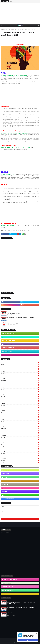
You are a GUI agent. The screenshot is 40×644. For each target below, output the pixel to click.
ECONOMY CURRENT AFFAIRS (9, 341)
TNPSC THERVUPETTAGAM (7, 38)
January (20, 371)
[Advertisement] (21, 13)
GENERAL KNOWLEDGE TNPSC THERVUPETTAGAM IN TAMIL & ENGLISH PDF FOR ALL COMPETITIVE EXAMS (23, 313)
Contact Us (14, 640)
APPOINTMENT (6, 474)
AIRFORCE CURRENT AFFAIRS (9, 333)
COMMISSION (6, 481)
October (20, 378)
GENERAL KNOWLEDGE (8, 231)
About (10, 640)
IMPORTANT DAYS (16, 231)
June (20, 387)
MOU (4, 495)
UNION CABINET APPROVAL (9, 499)
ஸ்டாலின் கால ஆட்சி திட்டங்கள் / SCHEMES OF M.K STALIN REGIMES (21, 317)
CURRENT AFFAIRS (7, 583)
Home (2, 29)
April (20, 364)
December (20, 374)
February (20, 369)
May (20, 362)
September (20, 380)
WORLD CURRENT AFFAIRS (9, 355)
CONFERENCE (6, 484)
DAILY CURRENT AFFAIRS (8, 587)
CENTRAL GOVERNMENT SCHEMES (10, 580)
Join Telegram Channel (28, 640)
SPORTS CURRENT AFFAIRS (9, 348)
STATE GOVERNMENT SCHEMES (10, 594)
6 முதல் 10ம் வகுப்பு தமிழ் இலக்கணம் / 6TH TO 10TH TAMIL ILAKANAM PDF (22, 323)
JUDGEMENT (6, 492)
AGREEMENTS (6, 470)
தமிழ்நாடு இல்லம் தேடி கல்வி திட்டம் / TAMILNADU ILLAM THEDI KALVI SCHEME (21, 614)
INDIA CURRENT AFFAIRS (8, 344)
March (20, 367)
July (20, 385)
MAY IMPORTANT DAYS (8, 29)
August (20, 383)
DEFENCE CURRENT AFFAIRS (9, 337)
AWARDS (5, 477)
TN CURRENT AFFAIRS (8, 351)
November (20, 376)
